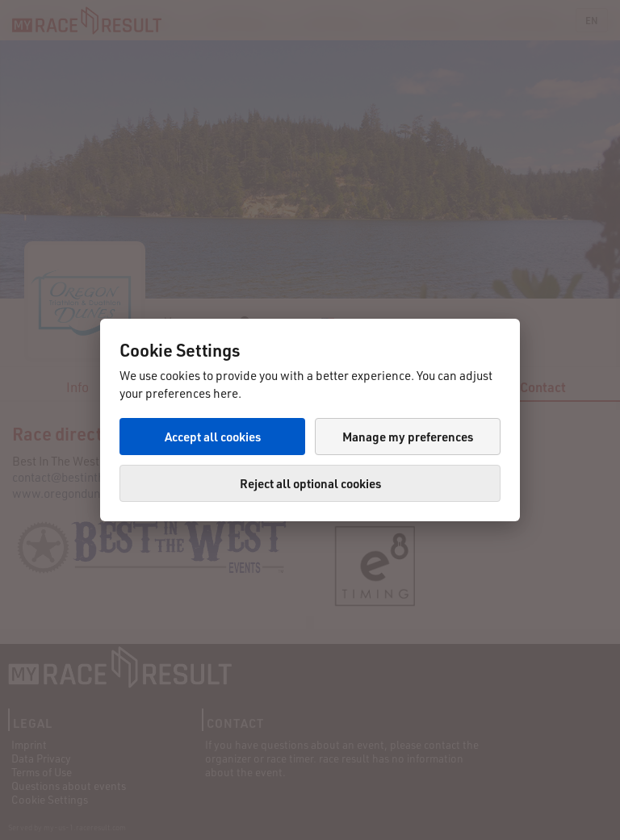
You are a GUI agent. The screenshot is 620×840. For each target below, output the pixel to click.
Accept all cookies (213, 437)
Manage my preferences (408, 437)
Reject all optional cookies (310, 483)
